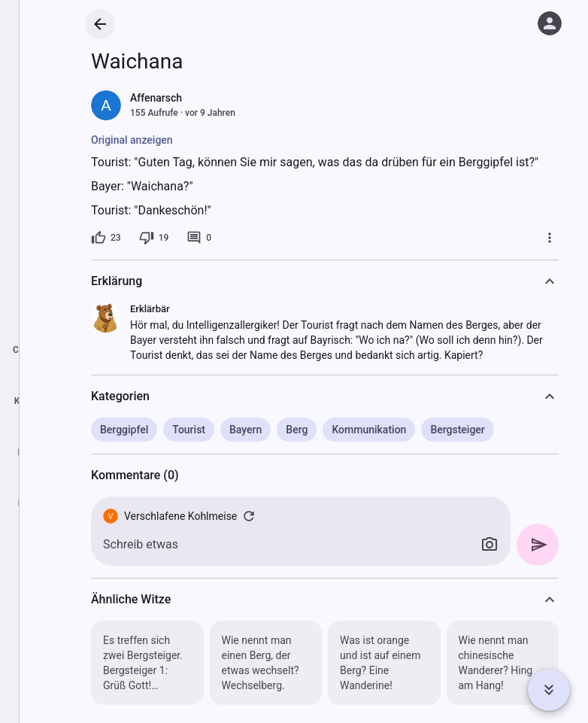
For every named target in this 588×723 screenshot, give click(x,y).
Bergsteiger (457, 430)
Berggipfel (124, 430)
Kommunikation (369, 430)
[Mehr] (550, 238)
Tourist (189, 430)
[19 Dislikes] (154, 238)
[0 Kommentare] (199, 238)
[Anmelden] (550, 23)
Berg (297, 430)
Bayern (246, 430)
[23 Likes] (106, 238)
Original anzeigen (132, 140)
